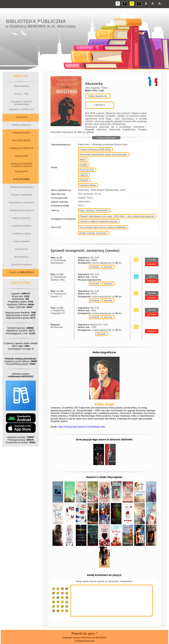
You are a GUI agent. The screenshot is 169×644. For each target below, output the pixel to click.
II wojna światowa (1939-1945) (95, 149)
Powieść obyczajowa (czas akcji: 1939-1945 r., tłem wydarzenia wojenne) (117, 216)
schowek (95, 267)
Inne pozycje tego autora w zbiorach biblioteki (103, 227)
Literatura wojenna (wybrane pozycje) (99, 221)
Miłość (83, 160)
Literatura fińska (88, 185)
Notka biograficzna (97, 96)
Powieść (84, 180)
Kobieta (83, 165)
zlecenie (108, 267)
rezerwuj (108, 284)
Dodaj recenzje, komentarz (93, 233)
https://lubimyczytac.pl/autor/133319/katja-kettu (82, 427)
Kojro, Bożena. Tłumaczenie (94, 210)
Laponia (84, 175)
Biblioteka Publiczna (36, 21)
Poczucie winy (87, 170)
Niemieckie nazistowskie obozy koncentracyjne (103, 154)
